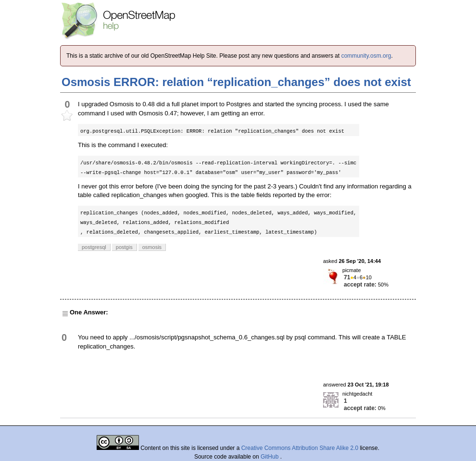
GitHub (270, 457)
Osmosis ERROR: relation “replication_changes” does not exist (236, 82)
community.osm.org (366, 56)
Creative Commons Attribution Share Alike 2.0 (300, 448)
